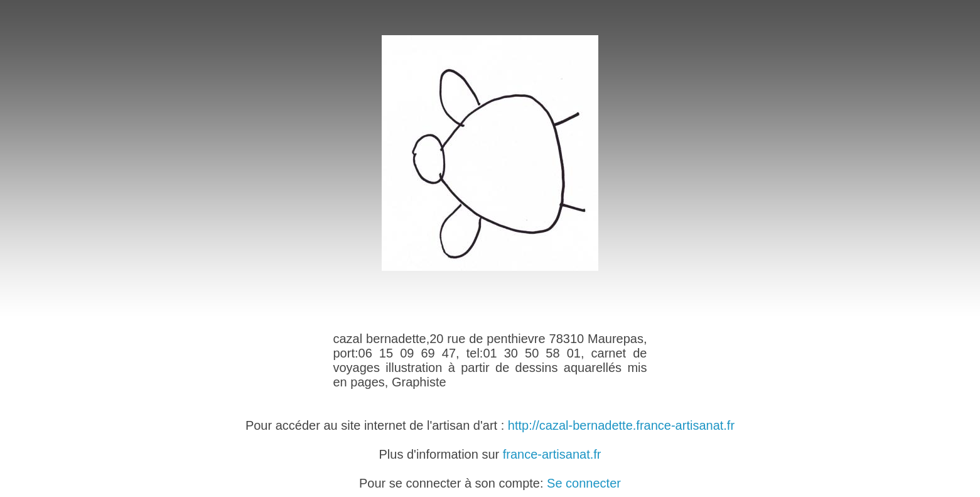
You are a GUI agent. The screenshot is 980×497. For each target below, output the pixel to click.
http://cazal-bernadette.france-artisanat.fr (621, 425)
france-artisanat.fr (552, 454)
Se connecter (584, 483)
